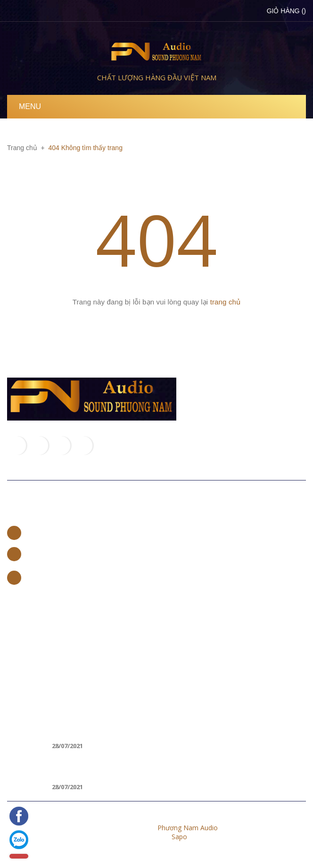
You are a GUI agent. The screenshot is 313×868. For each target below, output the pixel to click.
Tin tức (18, 669)
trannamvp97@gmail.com (65, 577)
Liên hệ (25, 512)
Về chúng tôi (38, 604)
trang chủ (226, 302)
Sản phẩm (22, 653)
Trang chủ (23, 623)
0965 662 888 (47, 553)
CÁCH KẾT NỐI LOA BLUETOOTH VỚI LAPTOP (127, 767)
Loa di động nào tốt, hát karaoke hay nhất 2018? (136, 726)
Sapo (179, 837)
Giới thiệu (21, 638)
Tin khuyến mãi (45, 708)
